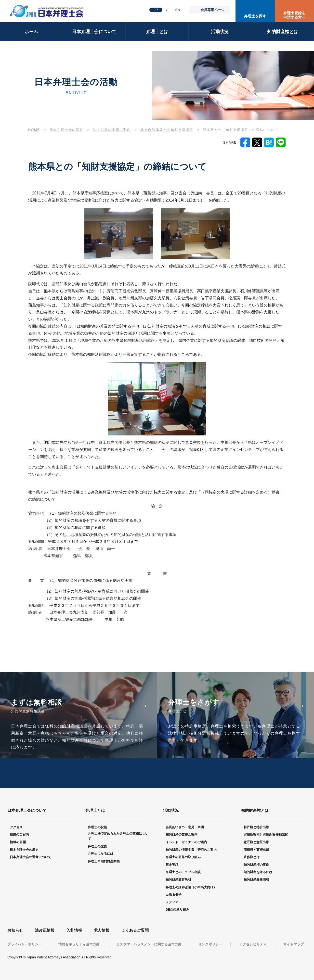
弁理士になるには (101, 854)
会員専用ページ (212, 10)
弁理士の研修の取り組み (183, 857)
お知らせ (15, 931)
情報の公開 (18, 842)
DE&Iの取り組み (177, 910)
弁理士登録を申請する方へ (294, 15)
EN (178, 10)
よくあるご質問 (135, 931)
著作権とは (252, 857)
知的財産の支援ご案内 (182, 835)
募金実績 (172, 865)
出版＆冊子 (174, 895)
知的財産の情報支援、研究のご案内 (191, 850)
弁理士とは (157, 32)
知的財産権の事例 (256, 865)
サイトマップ (294, 944)
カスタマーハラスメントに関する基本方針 (149, 944)
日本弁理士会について (94, 32)
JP (156, 10)
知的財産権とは (283, 32)
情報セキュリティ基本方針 (79, 944)
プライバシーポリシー (25, 944)
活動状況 (220, 32)
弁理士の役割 (97, 827)
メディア (172, 902)
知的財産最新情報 (256, 880)
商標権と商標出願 (256, 850)
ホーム (31, 32)
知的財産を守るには (258, 872)
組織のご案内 (19, 835)
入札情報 (74, 931)
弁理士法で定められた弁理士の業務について (118, 836)
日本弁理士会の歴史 (24, 850)
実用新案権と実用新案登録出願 (266, 835)
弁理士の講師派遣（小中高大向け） (191, 887)
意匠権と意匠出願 (256, 842)
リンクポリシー (210, 944)
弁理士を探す (255, 16)
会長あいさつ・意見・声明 (185, 827)
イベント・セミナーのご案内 (186, 842)
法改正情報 (45, 931)
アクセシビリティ (253, 944)
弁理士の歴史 (97, 846)
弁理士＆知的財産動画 (104, 861)
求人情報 (102, 931)
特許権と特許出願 (256, 827)
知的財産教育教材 (178, 880)
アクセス (16, 827)
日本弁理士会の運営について (31, 857)
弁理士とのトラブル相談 (183, 872)
